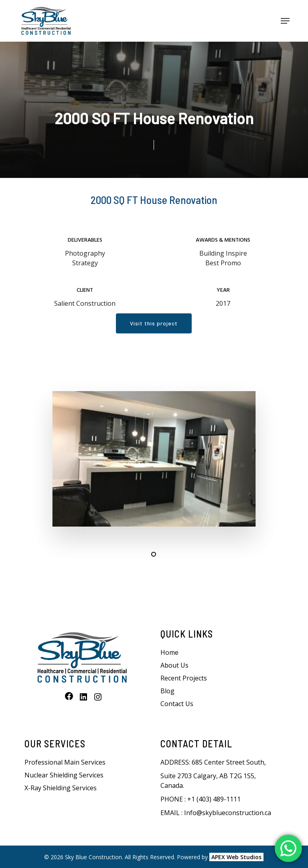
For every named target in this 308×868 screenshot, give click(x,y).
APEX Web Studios (236, 857)
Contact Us (177, 704)
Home (169, 652)
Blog (167, 691)
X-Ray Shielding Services (61, 788)
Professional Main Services (65, 762)
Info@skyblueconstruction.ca (228, 813)
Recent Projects (184, 678)
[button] (285, 21)
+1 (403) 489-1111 (214, 799)
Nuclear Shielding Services (64, 775)
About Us (174, 665)
